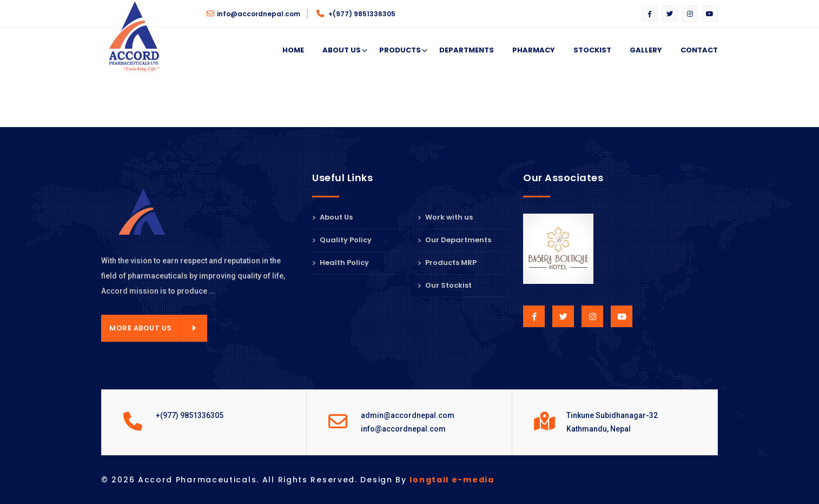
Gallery (646, 50)
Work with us (445, 218)
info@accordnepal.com (253, 14)
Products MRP (447, 263)
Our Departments (454, 240)
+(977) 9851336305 (356, 14)
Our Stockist (445, 285)
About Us (342, 51)
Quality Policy (342, 240)
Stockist (592, 50)
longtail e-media (452, 480)
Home (293, 50)
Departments (467, 50)
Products (400, 51)
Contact (699, 50)
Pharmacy (534, 50)
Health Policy (341, 263)
